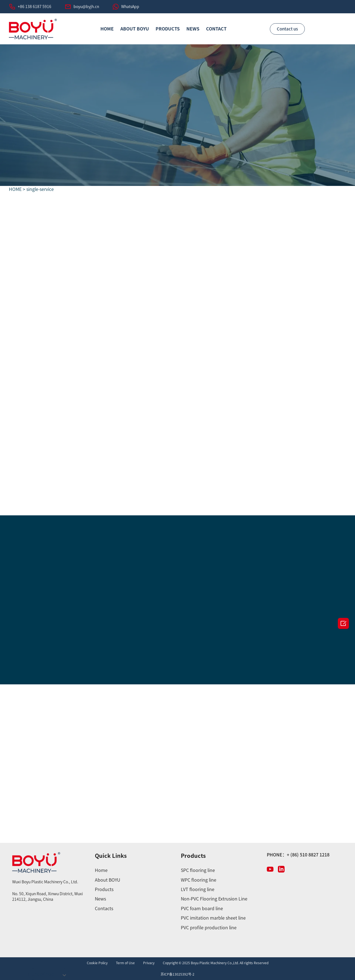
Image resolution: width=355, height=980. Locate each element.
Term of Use (125, 963)
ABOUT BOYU (135, 29)
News (193, 29)
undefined (43, 974)
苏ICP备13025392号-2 (177, 974)
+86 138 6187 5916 (35, 7)
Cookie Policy (97, 963)
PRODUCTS (168, 29)
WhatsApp (130, 7)
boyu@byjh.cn (86, 7)
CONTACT (216, 29)
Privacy (149, 963)
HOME (107, 29)
